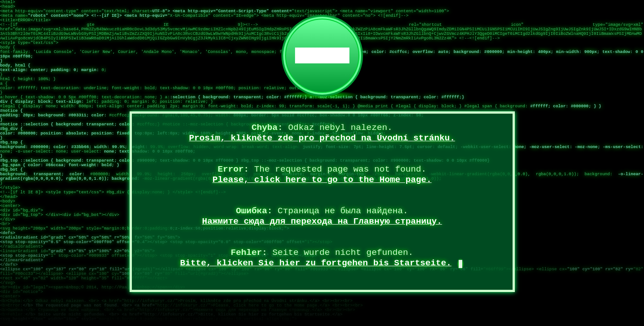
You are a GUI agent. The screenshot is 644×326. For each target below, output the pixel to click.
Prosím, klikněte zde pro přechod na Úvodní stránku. (322, 138)
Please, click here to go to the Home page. (322, 180)
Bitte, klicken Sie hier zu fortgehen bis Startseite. (316, 263)
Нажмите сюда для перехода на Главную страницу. (322, 221)
